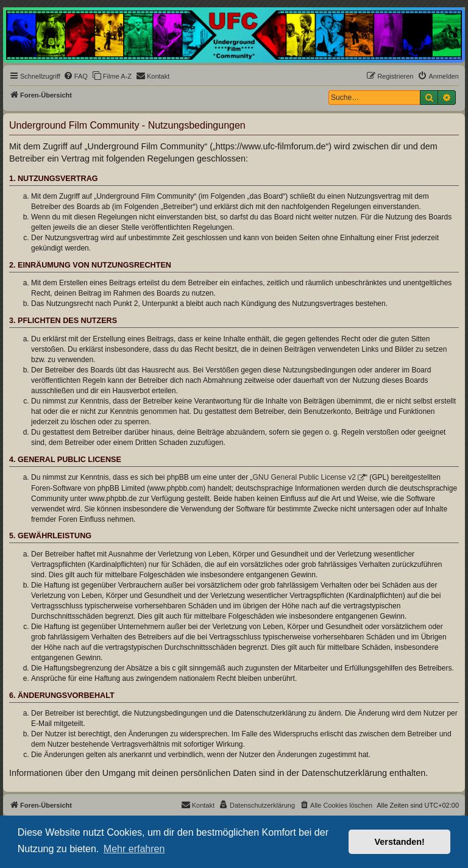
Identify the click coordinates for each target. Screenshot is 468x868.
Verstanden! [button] (400, 842)
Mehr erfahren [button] (134, 849)
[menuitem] (76, 76)
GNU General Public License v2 (304, 477)
